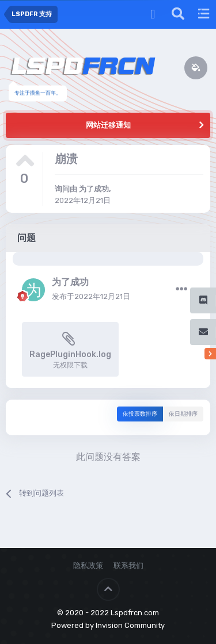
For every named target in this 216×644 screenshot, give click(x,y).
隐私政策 (88, 566)
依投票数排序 (140, 414)
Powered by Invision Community (108, 625)
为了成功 (94, 189)
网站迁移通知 (108, 125)
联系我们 (128, 566)
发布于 (91, 296)
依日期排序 (183, 414)
